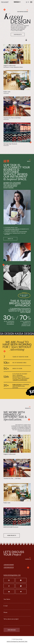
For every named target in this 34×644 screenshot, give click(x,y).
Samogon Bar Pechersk (10, 144)
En (27, 2)
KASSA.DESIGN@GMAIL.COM (12, 575)
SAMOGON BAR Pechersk (11, 527)
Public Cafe (7, 92)
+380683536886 (9, 565)
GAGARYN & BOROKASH (20, 380)
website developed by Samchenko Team (17, 641)
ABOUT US (10, 239)
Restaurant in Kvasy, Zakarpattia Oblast (13, 67)
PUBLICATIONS (17, 385)
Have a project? (5, 2)
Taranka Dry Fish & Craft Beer (12, 118)
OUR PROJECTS (18, 35)
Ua (28, 2)
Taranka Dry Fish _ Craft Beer (12, 478)
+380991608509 (9, 567)
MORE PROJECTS (12, 535)
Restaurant (6, 119)
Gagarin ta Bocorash (10, 66)
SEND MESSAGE (12, 630)
